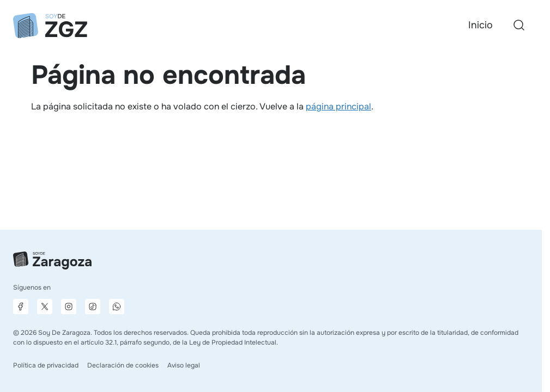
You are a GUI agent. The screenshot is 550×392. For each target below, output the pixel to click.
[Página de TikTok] (93, 307)
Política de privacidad (46, 365)
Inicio (481, 25)
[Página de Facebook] (21, 307)
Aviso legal (184, 365)
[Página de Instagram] (69, 307)
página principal (339, 106)
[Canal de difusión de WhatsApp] (117, 307)
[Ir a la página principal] (50, 26)
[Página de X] (45, 307)
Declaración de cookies (123, 365)
